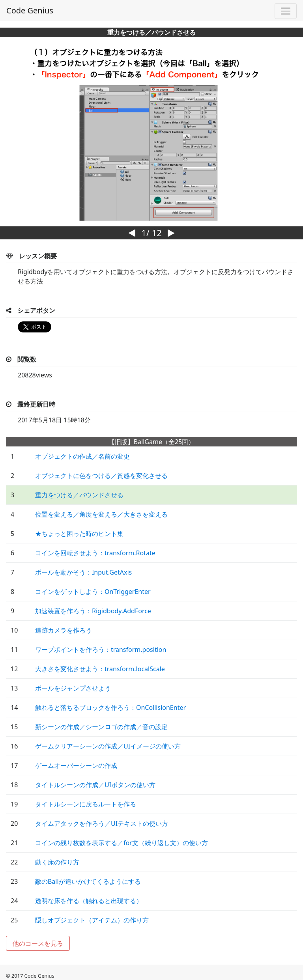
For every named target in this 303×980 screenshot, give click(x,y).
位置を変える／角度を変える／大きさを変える (101, 514)
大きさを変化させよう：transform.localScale (100, 669)
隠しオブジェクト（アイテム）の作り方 (92, 920)
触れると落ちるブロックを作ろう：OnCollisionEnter (110, 707)
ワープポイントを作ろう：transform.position (101, 650)
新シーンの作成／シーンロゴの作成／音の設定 (101, 727)
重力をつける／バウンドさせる (79, 495)
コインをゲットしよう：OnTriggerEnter (93, 592)
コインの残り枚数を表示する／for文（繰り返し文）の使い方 (122, 843)
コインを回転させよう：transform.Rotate (95, 553)
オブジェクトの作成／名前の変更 (82, 456)
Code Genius (30, 10)
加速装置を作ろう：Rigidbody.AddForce (93, 611)
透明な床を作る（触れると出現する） (89, 901)
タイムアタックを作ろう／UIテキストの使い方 (102, 823)
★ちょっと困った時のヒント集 (79, 534)
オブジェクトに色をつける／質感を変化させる (101, 476)
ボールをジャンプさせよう (73, 688)
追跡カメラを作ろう (64, 630)
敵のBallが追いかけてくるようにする (88, 881)
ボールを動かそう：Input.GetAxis (83, 572)
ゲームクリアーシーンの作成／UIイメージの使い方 (108, 746)
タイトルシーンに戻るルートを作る (86, 804)
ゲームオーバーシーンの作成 (76, 765)
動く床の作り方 (57, 862)
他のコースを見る (38, 943)
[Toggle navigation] (286, 11)
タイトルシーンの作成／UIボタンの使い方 (95, 785)
